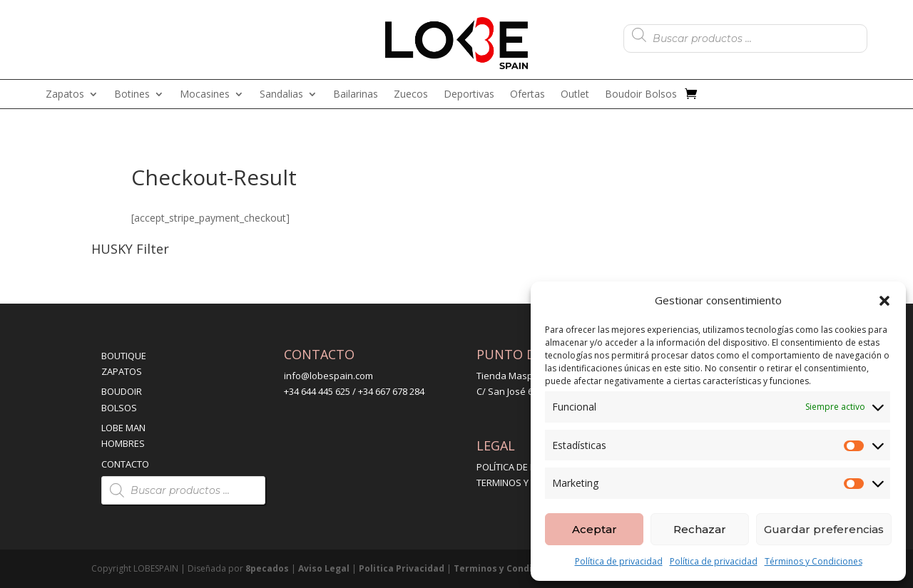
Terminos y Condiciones (508, 568)
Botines (132, 95)
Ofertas (527, 95)
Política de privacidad (619, 561)
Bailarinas (356, 95)
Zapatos (65, 95)
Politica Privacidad (402, 568)
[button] (884, 301)
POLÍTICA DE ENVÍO (516, 467)
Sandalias (281, 95)
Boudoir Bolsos (641, 95)
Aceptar (595, 529)
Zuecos (411, 95)
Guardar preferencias (824, 529)
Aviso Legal (324, 568)
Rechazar (700, 529)
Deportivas (469, 95)
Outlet (575, 95)
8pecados (267, 568)
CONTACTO (125, 464)
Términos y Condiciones (813, 561)
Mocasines (205, 95)
